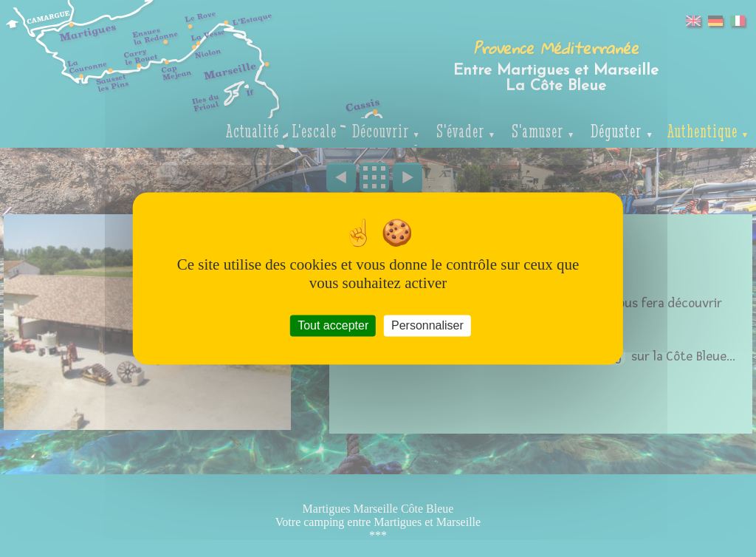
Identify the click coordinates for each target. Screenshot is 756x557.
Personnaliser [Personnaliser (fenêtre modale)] (427, 325)
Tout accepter (333, 325)
